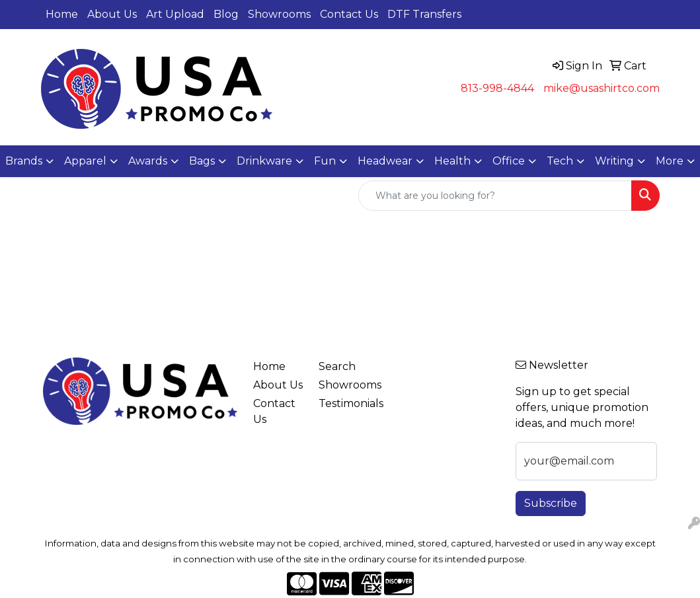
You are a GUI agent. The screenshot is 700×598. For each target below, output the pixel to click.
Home (62, 14)
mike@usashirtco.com (602, 88)
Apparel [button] (85, 161)
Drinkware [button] (264, 161)
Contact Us (349, 14)
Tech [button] (560, 161)
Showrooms (279, 14)
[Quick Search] (495, 196)
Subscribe (551, 503)
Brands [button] (24, 161)
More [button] (670, 161)
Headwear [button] (385, 161)
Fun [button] (325, 161)
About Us (112, 14)
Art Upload (175, 14)
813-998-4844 (497, 88)
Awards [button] (148, 161)
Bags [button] (202, 161)
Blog (226, 14)
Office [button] (509, 161)
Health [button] (452, 161)
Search (337, 366)
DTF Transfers (424, 14)
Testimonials (343, 403)
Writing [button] (614, 161)
